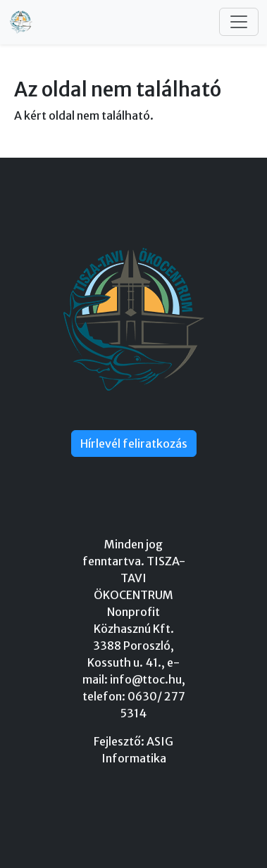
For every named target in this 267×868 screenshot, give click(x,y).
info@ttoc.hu (146, 679)
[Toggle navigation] (239, 22)
